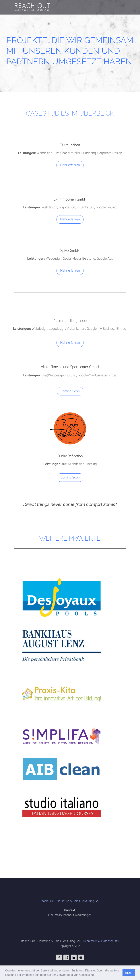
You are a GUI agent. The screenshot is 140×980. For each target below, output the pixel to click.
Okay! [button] (129, 973)
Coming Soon (70, 391)
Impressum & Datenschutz (100, 941)
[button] (96, 975)
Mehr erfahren (70, 165)
